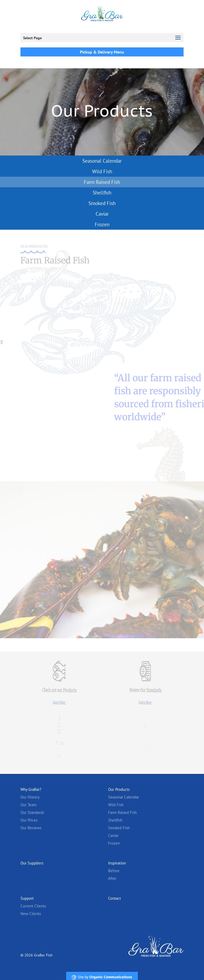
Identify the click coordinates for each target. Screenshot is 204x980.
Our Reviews (31, 828)
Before (114, 871)
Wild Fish (102, 171)
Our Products (119, 789)
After (112, 878)
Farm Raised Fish (102, 182)
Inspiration (117, 863)
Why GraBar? (31, 789)
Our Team (28, 805)
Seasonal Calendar (102, 161)
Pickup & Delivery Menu (102, 52)
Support (27, 898)
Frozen (102, 224)
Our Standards (32, 812)
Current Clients (33, 906)
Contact (114, 898)
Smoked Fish (102, 203)
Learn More (59, 702)
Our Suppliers (32, 863)
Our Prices (29, 820)
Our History (30, 797)
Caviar (102, 214)
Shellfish (102, 193)
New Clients (31, 914)
